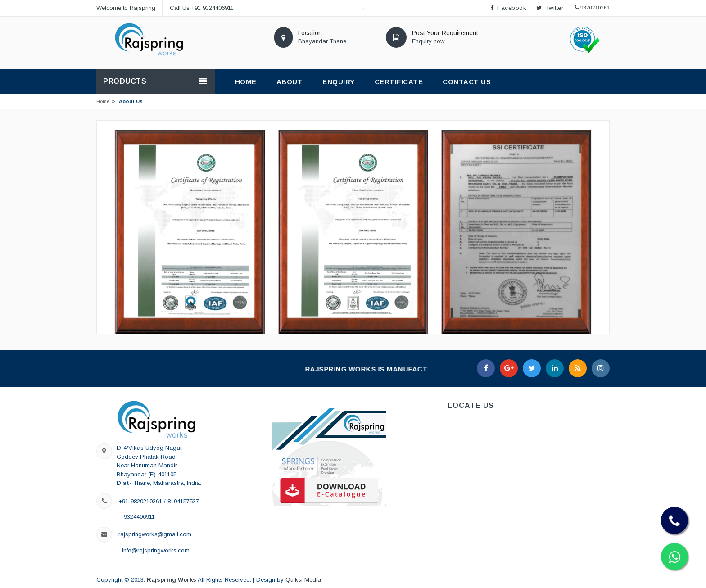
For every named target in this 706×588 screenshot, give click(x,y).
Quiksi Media (303, 580)
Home (103, 101)
